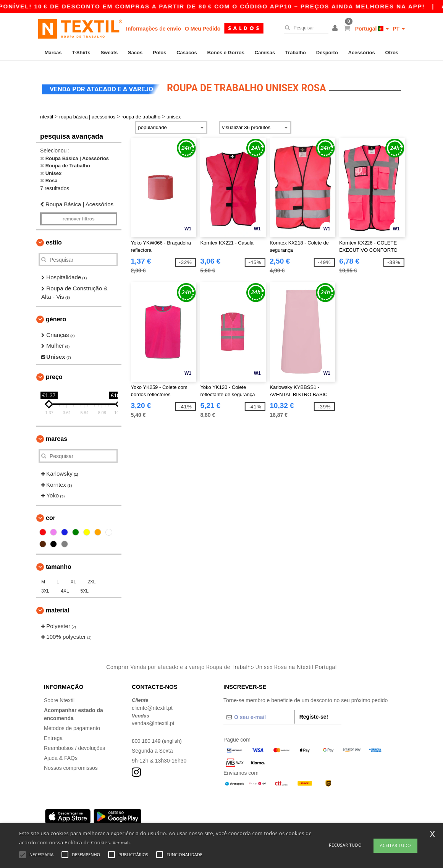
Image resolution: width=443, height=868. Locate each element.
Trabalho (296, 53)
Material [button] (57, 603)
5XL (85, 584)
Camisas (265, 53)
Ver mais (122, 843)
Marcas (53, 53)
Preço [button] (54, 370)
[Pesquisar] (304, 28)
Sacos (135, 53)
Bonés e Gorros (226, 53)
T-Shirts (81, 53)
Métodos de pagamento (72, 721)
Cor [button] (51, 511)
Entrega (53, 731)
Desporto (327, 53)
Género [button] (56, 312)
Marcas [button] (57, 432)
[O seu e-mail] (259, 710)
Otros (392, 53)
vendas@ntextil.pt (153, 716)
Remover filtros (79, 212)
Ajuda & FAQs (61, 751)
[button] (336, 29)
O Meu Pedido (203, 29)
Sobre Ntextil (59, 693)
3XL (45, 584)
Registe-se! (314, 710)
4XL (65, 584)
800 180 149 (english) (158, 734)
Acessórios (362, 53)
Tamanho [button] (59, 560)
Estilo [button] (54, 236)
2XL (91, 575)
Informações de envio (154, 29)
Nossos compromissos (71, 761)
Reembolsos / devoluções (74, 741)
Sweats (109, 53)
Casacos (187, 53)
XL (73, 575)
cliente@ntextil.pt (152, 701)
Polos (159, 53)
